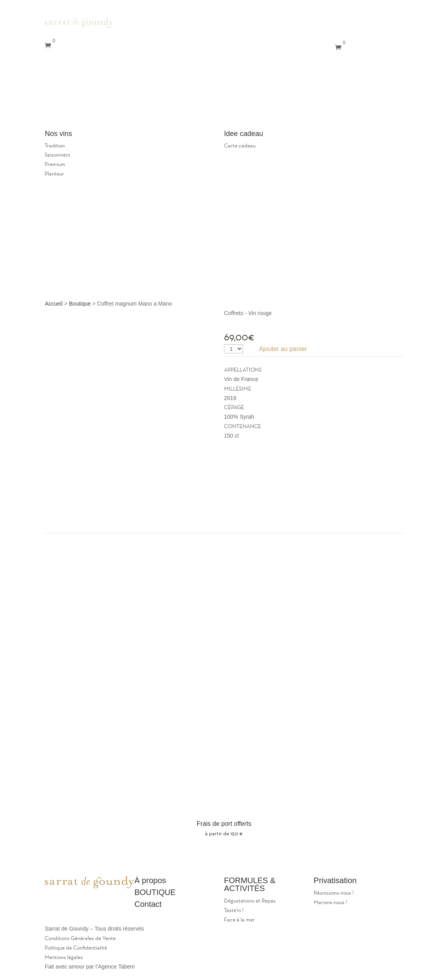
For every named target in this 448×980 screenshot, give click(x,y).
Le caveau (100, 89)
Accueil (54, 304)
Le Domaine (79, 77)
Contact (59, 112)
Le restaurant (62, 89)
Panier (79, 124)
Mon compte (93, 112)
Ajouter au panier (283, 349)
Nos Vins (293, 48)
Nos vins (100, 101)
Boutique (80, 304)
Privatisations (64, 101)
